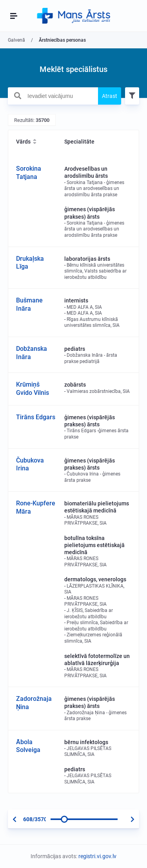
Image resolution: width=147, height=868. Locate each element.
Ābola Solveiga (28, 746)
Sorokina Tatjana (29, 173)
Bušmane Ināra (29, 304)
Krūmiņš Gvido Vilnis (33, 389)
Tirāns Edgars (36, 417)
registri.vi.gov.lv (97, 856)
